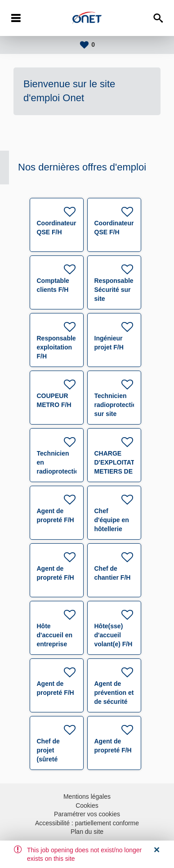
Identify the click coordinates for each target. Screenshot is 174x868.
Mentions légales (87, 796)
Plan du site (87, 832)
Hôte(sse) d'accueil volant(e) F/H (114, 635)
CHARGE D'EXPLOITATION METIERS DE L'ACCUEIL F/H (120, 471)
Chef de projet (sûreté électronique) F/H (57, 759)
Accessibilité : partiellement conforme (87, 823)
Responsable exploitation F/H (56, 347)
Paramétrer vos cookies (87, 814)
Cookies (87, 805)
